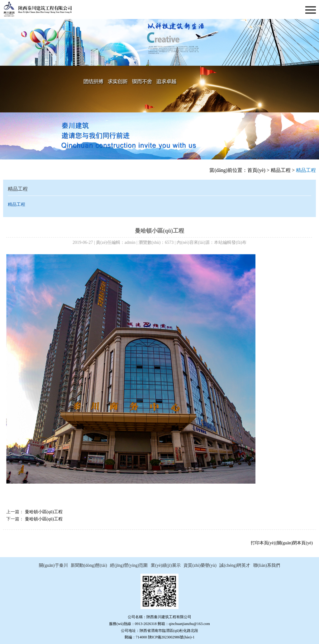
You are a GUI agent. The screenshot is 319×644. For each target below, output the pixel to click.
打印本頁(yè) (263, 543)
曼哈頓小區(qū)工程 (44, 512)
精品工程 (281, 170)
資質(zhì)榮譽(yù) (200, 565)
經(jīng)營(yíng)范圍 (129, 565)
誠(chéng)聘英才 (235, 565)
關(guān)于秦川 (53, 565)
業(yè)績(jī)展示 (166, 565)
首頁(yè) (256, 170)
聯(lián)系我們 (267, 565)
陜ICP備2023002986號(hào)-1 (171, 637)
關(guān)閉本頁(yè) (295, 543)
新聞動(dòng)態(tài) (89, 565)
